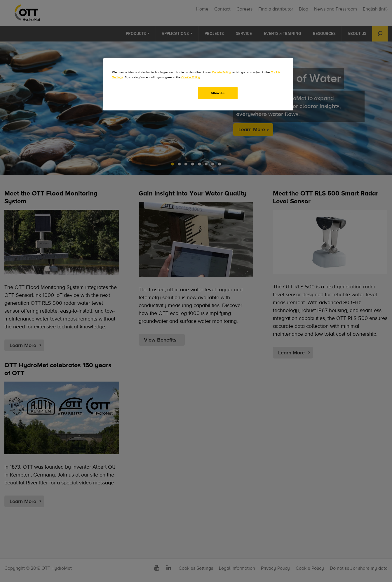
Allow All (218, 93)
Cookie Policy (221, 72)
